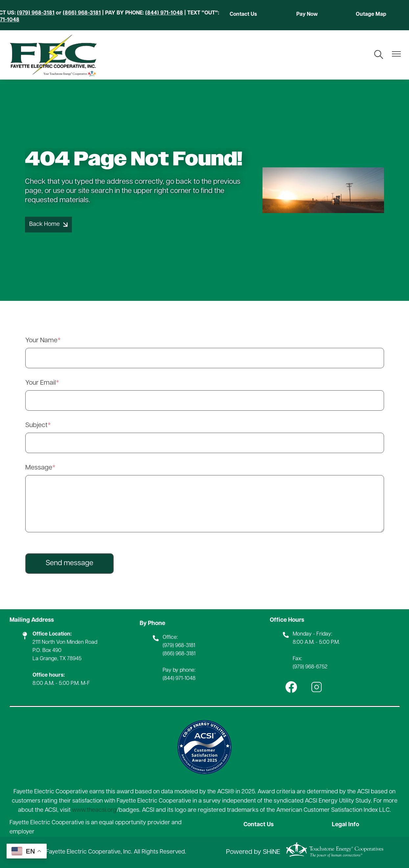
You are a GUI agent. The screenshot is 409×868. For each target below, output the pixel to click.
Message (39, 468)
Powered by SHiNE (253, 852)
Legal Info (345, 825)
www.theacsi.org (94, 810)
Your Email (41, 383)
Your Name (41, 341)
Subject (36, 425)
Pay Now (307, 14)
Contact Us (243, 14)
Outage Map (371, 14)
